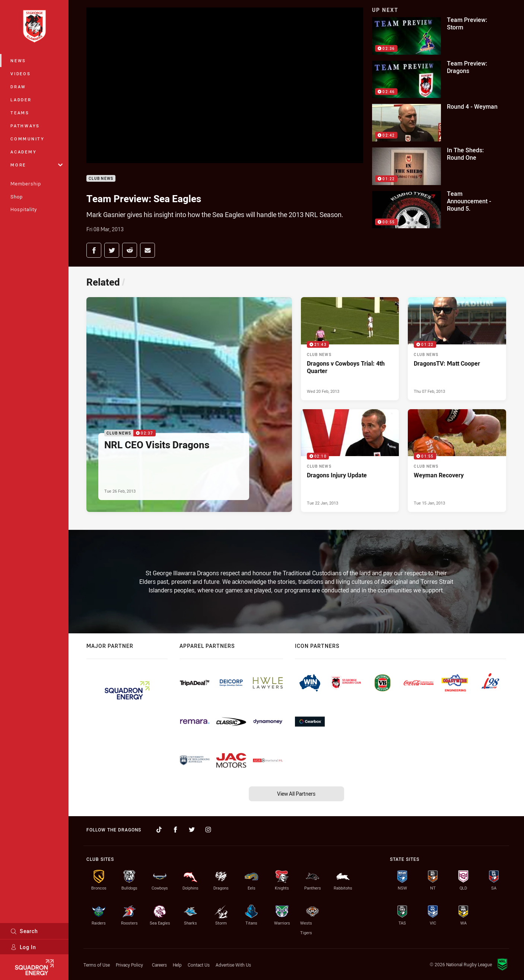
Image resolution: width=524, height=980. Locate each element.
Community (28, 139)
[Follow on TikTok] (159, 830)
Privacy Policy (129, 965)
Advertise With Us (233, 965)
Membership (26, 184)
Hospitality (24, 209)
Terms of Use (97, 965)
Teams (20, 113)
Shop (17, 197)
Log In (23, 947)
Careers (159, 965)
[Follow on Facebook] (175, 830)
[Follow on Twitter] (192, 830)
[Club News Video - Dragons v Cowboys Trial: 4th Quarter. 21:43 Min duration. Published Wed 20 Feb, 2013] (350, 349)
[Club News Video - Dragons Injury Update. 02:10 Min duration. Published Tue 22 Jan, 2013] (350, 461)
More (36, 165)
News (18, 61)
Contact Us (199, 965)
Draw (18, 87)
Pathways (25, 126)
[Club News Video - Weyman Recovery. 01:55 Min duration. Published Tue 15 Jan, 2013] (457, 461)
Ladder (21, 100)
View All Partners (296, 794)
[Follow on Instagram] (208, 830)
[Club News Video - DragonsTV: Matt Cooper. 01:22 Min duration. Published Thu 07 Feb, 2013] (457, 349)
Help (177, 965)
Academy (23, 152)
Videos (21, 74)
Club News (101, 179)
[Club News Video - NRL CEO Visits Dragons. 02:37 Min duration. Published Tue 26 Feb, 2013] (189, 405)
